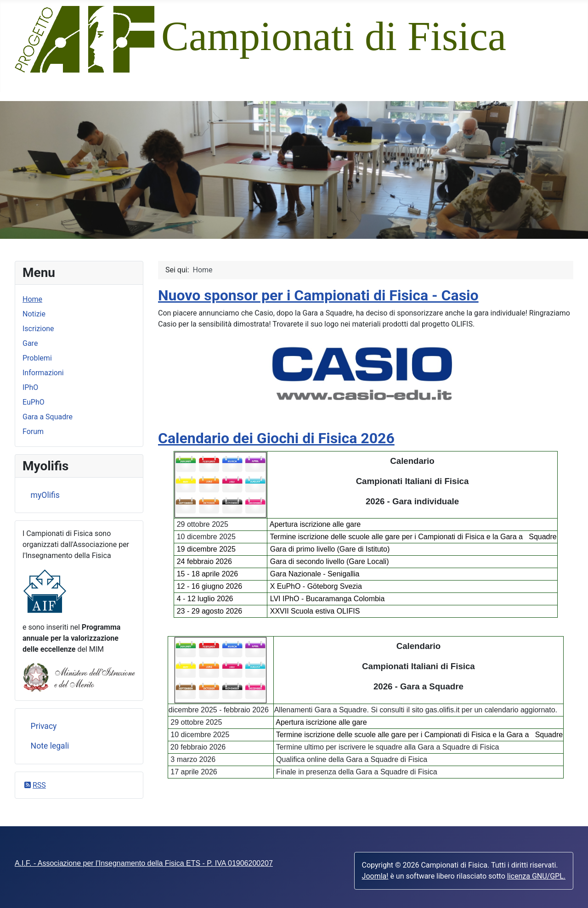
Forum (33, 431)
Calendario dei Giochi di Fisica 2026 (276, 438)
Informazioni (43, 373)
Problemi (37, 358)
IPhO (30, 387)
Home (32, 299)
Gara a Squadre (48, 417)
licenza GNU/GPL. (536, 876)
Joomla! (375, 876)
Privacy (44, 726)
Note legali (50, 746)
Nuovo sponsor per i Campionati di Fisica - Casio (318, 295)
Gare (30, 343)
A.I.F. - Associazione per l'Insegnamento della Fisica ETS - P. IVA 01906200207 (144, 863)
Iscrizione (38, 329)
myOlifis (45, 495)
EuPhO (34, 402)
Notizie (34, 314)
